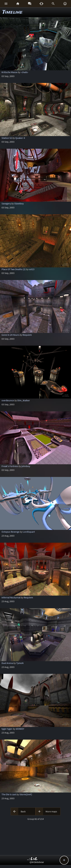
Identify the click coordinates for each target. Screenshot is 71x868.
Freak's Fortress (10, 466)
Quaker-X (20, 138)
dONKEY (20, 729)
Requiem (27, 335)
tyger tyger (7, 729)
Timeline (13, 12)
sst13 (32, 269)
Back (23, 811)
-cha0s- (25, 72)
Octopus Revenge (11, 532)
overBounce (8, 400)
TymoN (20, 663)
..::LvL (33, 859)
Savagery (6, 203)
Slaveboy (19, 203)
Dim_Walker (24, 400)
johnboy (26, 466)
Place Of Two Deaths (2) (14, 269)
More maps (51, 811)
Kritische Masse (10, 72)
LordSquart (29, 532)
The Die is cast (9, 794)
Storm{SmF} (26, 794)
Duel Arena (7, 663)
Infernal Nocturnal (11, 597)
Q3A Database (37, 862)
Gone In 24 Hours (10, 335)
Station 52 (7, 138)
